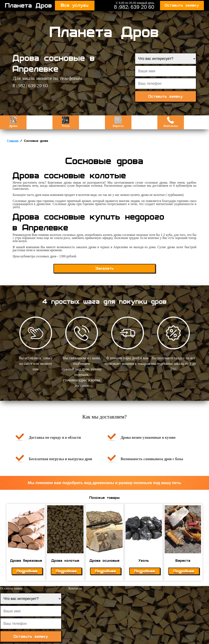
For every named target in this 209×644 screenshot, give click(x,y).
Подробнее (27, 571)
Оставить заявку (182, 5)
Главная (13, 141)
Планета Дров (29, 6)
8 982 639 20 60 (134, 7)
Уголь (66, 122)
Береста (118, 122)
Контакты (171, 122)
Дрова (13, 122)
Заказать (105, 268)
